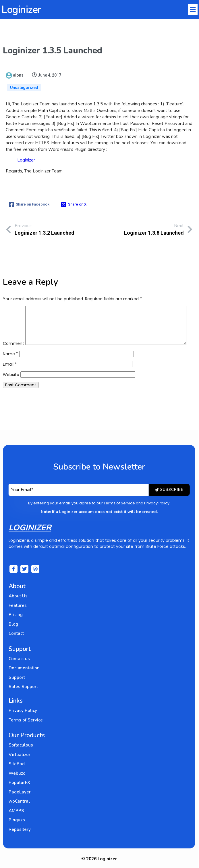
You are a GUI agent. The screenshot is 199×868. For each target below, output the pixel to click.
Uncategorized (24, 88)
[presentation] (47, 410)
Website (11, 375)
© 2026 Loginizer (100, 859)
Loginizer (26, 160)
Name (10, 354)
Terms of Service (120, 503)
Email (10, 364)
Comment (13, 343)
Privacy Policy (157, 503)
